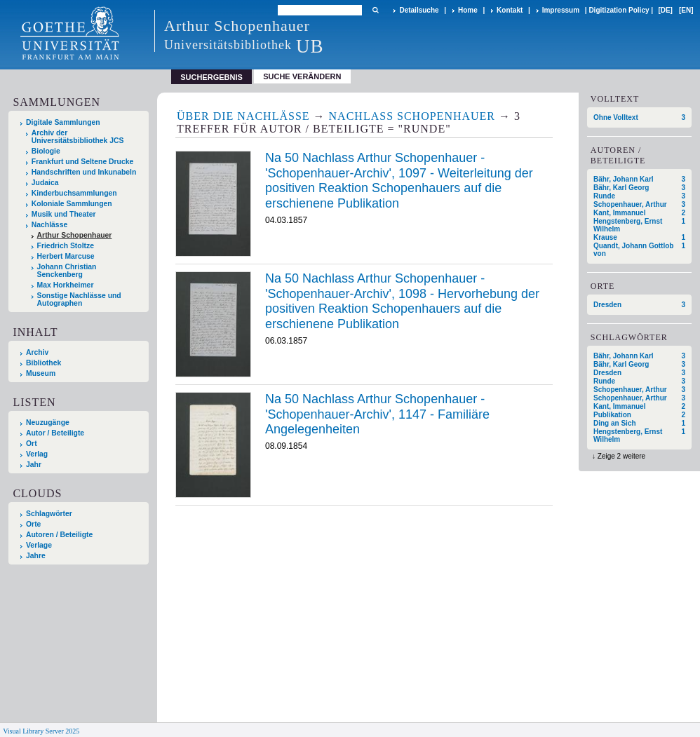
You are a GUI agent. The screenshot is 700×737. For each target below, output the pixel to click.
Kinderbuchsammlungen (74, 193)
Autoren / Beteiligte (59, 535)
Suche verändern (302, 76)
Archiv (37, 352)
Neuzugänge (48, 422)
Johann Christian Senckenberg (67, 271)
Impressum (561, 10)
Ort (32, 444)
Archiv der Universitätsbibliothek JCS (78, 137)
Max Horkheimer (66, 285)
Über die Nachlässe (243, 116)
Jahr (34, 465)
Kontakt (510, 10)
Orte (33, 524)
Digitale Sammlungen (63, 122)
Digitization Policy (619, 10)
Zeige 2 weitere (621, 456)
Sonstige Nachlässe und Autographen (79, 299)
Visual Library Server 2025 (41, 731)
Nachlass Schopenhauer (412, 116)
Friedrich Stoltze (66, 246)
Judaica (45, 183)
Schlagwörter (49, 514)
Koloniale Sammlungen (72, 204)
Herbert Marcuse (66, 256)
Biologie (46, 151)
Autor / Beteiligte (55, 433)
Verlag (37, 454)
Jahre (36, 556)
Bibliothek (43, 363)
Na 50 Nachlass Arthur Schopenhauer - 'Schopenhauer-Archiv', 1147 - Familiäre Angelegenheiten (377, 414)
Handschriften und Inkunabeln (84, 172)
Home (468, 10)
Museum (41, 373)
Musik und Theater (64, 214)
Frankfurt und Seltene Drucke (83, 162)
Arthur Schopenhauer (75, 235)
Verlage (39, 545)
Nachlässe (49, 225)
